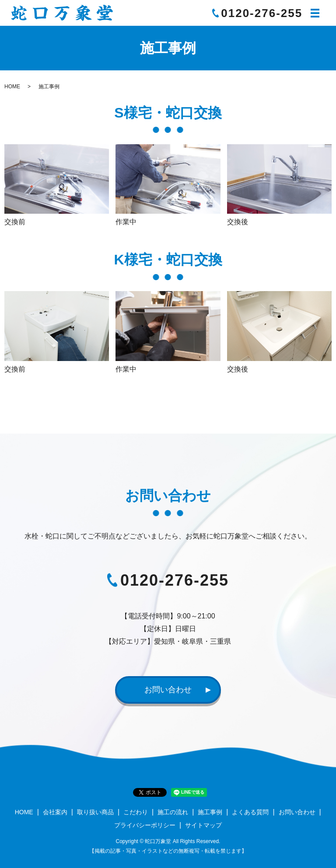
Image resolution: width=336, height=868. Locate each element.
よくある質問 (250, 812)
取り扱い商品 (95, 812)
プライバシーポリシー (145, 825)
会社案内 (55, 812)
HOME (12, 87)
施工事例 (210, 812)
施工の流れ (173, 812)
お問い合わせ (168, 690)
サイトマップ (203, 825)
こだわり (136, 812)
